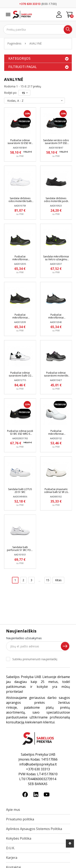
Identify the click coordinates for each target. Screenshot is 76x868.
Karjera (12, 858)
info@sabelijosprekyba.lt (38, 764)
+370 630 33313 (30, 4)
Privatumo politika (20, 819)
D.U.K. (10, 848)
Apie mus (13, 810)
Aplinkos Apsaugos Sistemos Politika (34, 829)
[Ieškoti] (38, 29)
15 (26, 93)
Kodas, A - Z (34, 101)
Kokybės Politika (19, 838)
